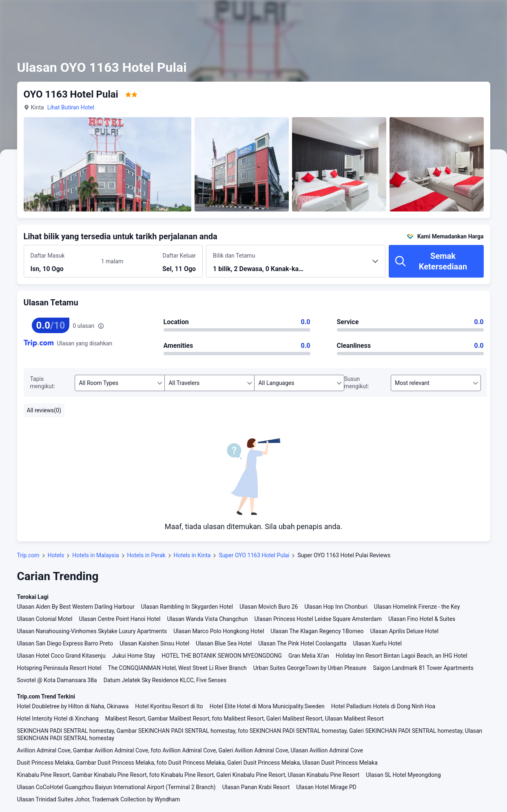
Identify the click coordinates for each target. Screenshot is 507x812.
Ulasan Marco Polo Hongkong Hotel (219, 631)
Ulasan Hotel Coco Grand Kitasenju (61, 656)
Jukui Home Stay (134, 656)
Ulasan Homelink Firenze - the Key (417, 607)
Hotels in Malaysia (95, 555)
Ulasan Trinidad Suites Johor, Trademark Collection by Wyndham (99, 799)
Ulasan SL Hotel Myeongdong (403, 775)
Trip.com (28, 555)
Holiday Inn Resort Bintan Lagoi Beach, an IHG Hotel (402, 656)
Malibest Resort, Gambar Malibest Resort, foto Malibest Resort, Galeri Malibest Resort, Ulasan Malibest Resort (245, 719)
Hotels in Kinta (192, 555)
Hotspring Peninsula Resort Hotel (59, 668)
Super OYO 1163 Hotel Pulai (254, 555)
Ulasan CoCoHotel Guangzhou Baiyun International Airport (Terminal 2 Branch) (116, 787)
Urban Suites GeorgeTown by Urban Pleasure (310, 668)
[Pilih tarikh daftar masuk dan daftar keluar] (64, 262)
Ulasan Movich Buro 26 (269, 607)
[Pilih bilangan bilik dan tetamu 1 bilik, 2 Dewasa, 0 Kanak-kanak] (296, 265)
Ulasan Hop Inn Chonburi (336, 607)
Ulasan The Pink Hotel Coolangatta (302, 643)
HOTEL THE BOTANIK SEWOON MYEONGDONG (222, 656)
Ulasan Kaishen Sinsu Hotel (154, 643)
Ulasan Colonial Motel (45, 619)
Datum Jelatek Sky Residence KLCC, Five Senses (165, 680)
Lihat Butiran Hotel (71, 107)
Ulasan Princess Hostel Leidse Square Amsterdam (318, 619)
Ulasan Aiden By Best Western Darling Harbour (76, 607)
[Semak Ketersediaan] (436, 261)
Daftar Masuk (48, 256)
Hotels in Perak (146, 555)
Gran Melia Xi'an (309, 656)
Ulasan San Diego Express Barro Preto (65, 643)
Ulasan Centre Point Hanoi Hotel (120, 619)
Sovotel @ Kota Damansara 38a (57, 680)
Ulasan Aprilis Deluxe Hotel (405, 631)
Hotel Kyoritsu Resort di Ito (169, 706)
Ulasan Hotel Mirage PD (326, 787)
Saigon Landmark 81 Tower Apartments (423, 668)
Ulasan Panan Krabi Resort (256, 787)
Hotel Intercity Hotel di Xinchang (58, 719)
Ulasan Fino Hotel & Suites (422, 619)
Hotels (56, 555)
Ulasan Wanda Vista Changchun (207, 619)
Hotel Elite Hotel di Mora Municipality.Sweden (267, 706)
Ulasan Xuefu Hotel (377, 643)
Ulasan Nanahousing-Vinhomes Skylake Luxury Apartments (92, 631)
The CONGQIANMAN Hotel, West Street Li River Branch (177, 668)
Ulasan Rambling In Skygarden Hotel (187, 607)
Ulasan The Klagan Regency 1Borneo (317, 631)
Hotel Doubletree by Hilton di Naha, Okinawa (73, 706)
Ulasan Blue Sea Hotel (224, 643)
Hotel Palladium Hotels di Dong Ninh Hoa (383, 706)
